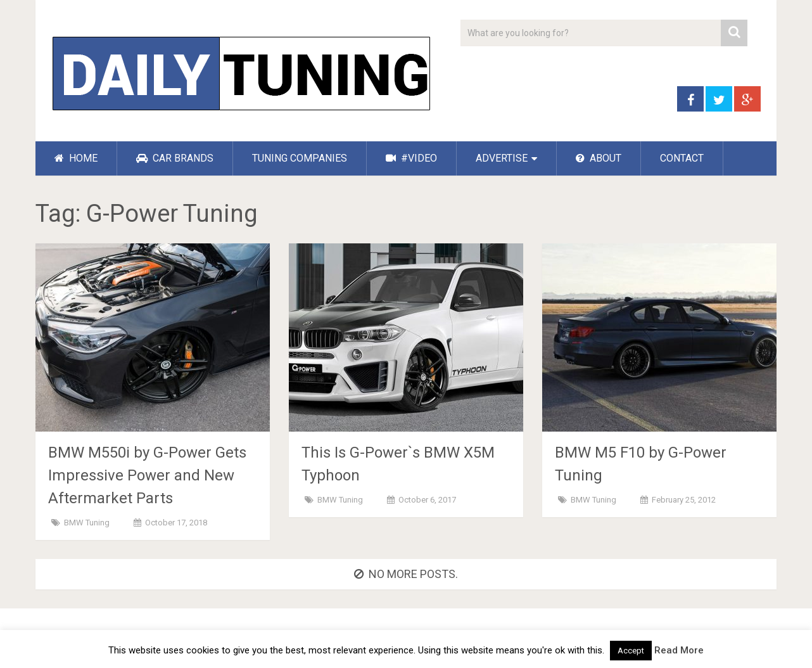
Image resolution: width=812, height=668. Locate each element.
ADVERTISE (502, 158)
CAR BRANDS (175, 158)
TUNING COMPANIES (300, 158)
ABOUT (599, 158)
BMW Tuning (87, 523)
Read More (679, 650)
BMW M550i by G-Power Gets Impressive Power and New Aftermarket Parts (147, 475)
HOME (76, 158)
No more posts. (406, 574)
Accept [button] (631, 651)
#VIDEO (411, 158)
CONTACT (682, 158)
